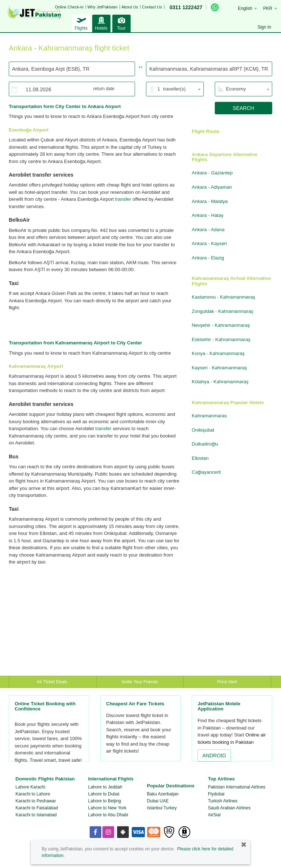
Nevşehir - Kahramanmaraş (221, 325)
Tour (121, 23)
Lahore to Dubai (104, 794)
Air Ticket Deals (53, 682)
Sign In (264, 27)
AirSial (214, 815)
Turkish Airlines (223, 801)
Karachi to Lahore (33, 794)
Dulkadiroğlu (205, 444)
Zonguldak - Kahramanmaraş (222, 311)
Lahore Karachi (30, 787)
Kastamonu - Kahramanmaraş (223, 297)
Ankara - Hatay (208, 215)
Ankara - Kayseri (209, 243)
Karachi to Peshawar (36, 801)
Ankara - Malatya (210, 201)
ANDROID (214, 756)
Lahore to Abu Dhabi (108, 815)
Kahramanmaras (209, 416)
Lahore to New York (107, 808)
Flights (81, 23)
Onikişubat (203, 430)
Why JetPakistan (102, 7)
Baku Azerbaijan (163, 794)
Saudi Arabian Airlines (229, 808)
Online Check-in (69, 7)
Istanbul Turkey (162, 808)
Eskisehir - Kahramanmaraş (221, 339)
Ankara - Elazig (208, 258)
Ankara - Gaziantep (212, 173)
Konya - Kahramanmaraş (218, 353)
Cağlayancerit (206, 472)
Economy (236, 89)
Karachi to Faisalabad (37, 808)
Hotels (101, 23)
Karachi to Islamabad (36, 815)
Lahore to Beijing (105, 801)
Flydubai (216, 794)
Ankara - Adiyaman (212, 187)
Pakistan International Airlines (237, 787)
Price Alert (227, 682)
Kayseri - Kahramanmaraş (219, 368)
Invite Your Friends (140, 682)
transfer (123, 199)
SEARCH (243, 108)
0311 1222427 (186, 7)
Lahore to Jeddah (105, 787)
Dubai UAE (158, 801)
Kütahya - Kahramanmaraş (220, 382)
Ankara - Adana (208, 230)
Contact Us (152, 7)
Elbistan (200, 458)
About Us (130, 7)
